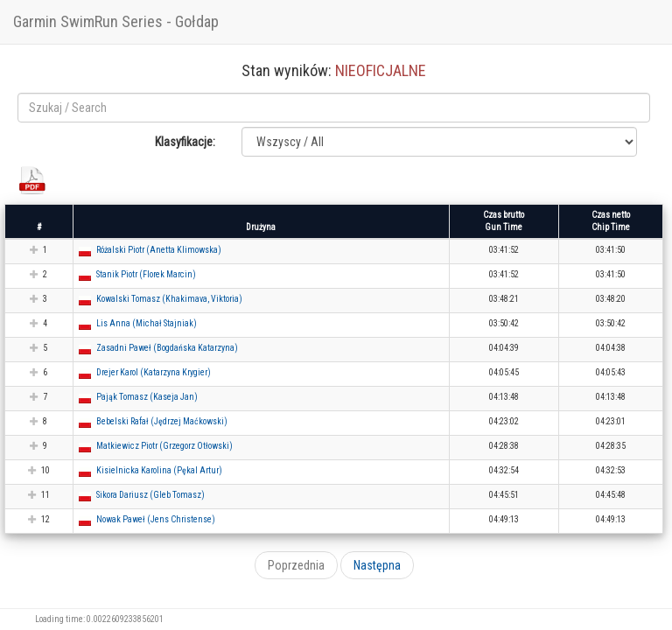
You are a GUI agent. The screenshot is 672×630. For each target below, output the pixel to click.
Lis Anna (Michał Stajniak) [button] (147, 323)
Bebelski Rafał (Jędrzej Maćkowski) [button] (162, 421)
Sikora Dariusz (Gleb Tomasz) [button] (150, 495)
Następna (377, 565)
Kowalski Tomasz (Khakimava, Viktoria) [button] (169, 299)
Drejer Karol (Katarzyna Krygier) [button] (154, 372)
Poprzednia (296, 565)
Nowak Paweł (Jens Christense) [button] (156, 519)
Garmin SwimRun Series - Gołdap (116, 21)
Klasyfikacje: (185, 142)
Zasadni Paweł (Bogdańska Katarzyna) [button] (167, 348)
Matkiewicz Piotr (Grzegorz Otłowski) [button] (164, 446)
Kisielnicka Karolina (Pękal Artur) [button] (159, 470)
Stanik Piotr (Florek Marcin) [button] (146, 274)
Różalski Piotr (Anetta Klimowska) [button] (159, 250)
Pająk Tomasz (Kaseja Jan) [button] (147, 397)
